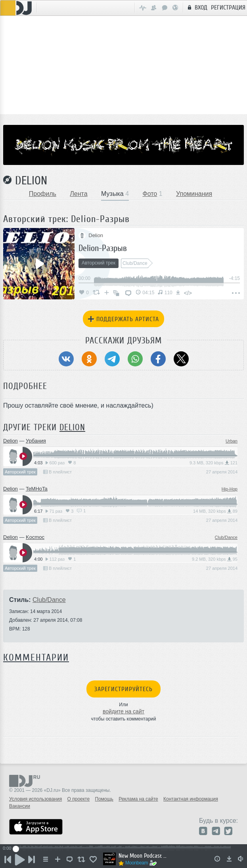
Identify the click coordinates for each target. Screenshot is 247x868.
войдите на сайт (123, 711)
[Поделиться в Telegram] (112, 359)
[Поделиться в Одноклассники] (89, 359)
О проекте (79, 799)
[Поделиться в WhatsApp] (135, 359)
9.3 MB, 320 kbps (213, 463)
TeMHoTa (37, 489)
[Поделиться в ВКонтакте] (66, 359)
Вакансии (20, 806)
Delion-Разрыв (103, 248)
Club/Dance (226, 537)
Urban (232, 441)
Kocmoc (35, 537)
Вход (196, 7)
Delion (31, 180)
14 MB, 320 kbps (215, 511)
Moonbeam (137, 863)
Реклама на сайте (138, 799)
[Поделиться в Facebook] (158, 359)
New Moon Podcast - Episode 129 (143, 856)
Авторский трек (20, 472)
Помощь (104, 799)
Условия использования (35, 799)
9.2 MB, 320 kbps (215, 559)
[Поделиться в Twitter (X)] (181, 359)
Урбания (36, 441)
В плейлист (57, 472)
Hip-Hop (230, 489)
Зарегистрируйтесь (123, 689)
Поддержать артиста (123, 319)
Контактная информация (191, 799)
